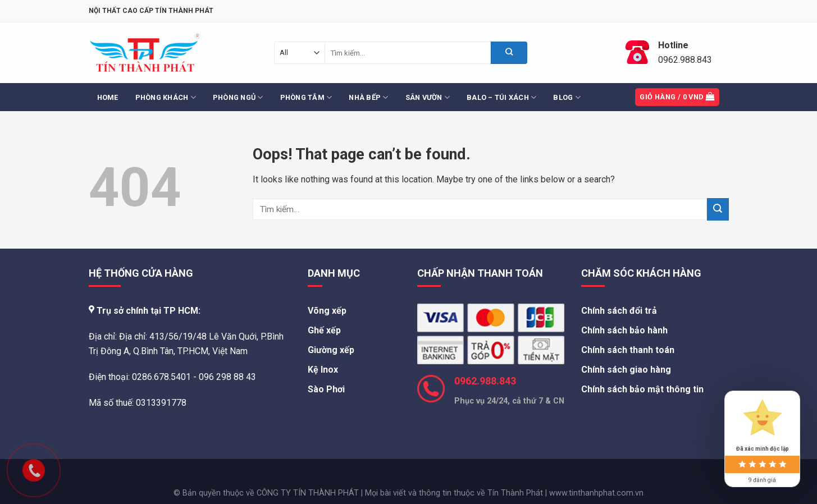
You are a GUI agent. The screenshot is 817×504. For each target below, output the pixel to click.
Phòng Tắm (306, 97)
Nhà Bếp (368, 97)
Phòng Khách (166, 97)
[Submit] (509, 53)
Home (108, 97)
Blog (567, 97)
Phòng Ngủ (238, 97)
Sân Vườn (428, 97)
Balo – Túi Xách (501, 97)
